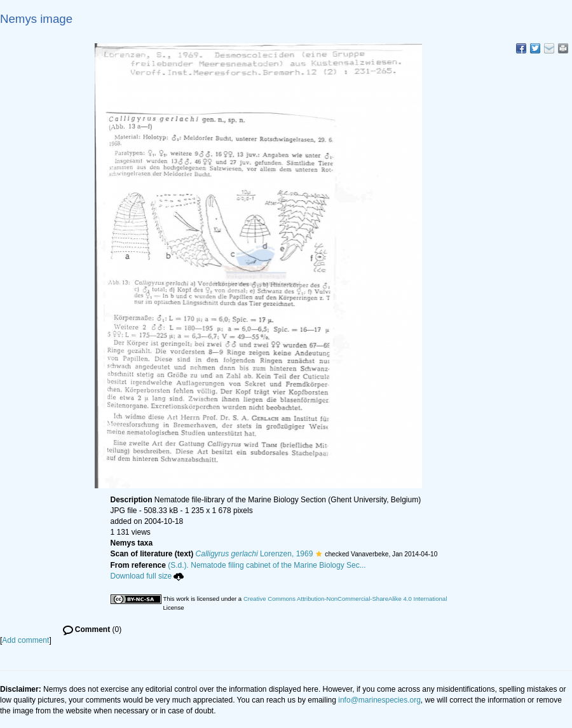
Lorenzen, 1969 (255, 554)
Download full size (147, 576)
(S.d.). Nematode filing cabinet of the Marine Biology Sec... (267, 565)
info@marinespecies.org (379, 700)
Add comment (25, 640)
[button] (319, 554)
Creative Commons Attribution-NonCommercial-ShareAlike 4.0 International (345, 599)
